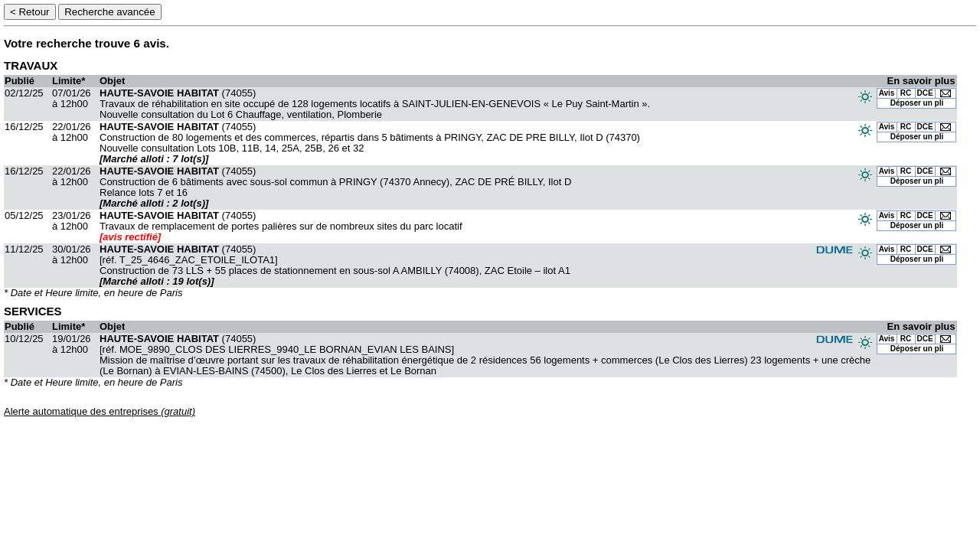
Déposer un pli (917, 103)
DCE (925, 93)
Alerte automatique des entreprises (100, 411)
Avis (887, 93)
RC (906, 93)
